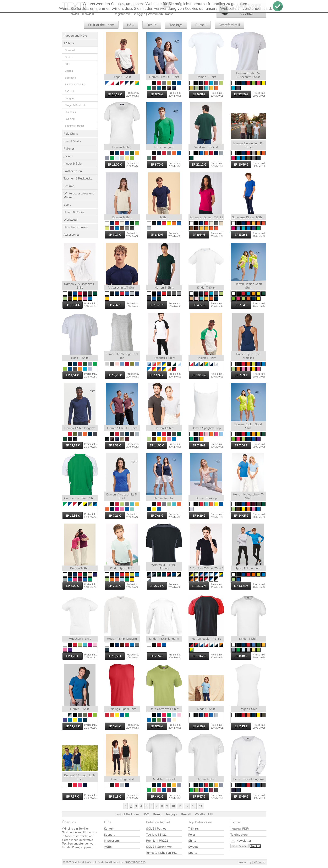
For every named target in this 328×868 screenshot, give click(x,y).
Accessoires (72, 235)
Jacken (68, 156)
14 (201, 806)
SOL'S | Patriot (156, 829)
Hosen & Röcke (74, 212)
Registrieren (122, 14)
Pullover (69, 149)
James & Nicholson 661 (161, 853)
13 (194, 806)
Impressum (111, 841)
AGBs (108, 847)
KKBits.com (259, 862)
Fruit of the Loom (101, 25)
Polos (192, 835)
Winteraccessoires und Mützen (79, 195)
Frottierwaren (73, 171)
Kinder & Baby (73, 164)
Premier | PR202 (157, 841)
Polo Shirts (71, 134)
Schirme (69, 186)
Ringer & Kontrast (75, 105)
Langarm (70, 98)
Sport (67, 205)
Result (152, 25)
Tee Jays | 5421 (156, 835)
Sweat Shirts (72, 141)
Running (70, 119)
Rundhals (70, 112)
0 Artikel (247, 14)
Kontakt (109, 829)
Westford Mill (230, 25)
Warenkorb (155, 14)
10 (173, 806)
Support (109, 835)
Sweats (193, 847)
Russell (201, 25)
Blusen (69, 71)
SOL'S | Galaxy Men (159, 847)
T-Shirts (69, 43)
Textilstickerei (239, 835)
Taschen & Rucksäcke (78, 178)
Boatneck (70, 78)
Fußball (69, 91)
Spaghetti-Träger (75, 126)
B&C (130, 25)
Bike (67, 64)
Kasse (169, 14)
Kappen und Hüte (75, 36)
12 (187, 806)
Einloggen (139, 14)
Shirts (192, 841)
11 (180, 806)
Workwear (71, 220)
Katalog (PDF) (240, 829)
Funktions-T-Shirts (75, 84)
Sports (193, 853)
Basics (69, 57)
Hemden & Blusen (76, 227)
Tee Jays (176, 25)
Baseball (70, 50)
